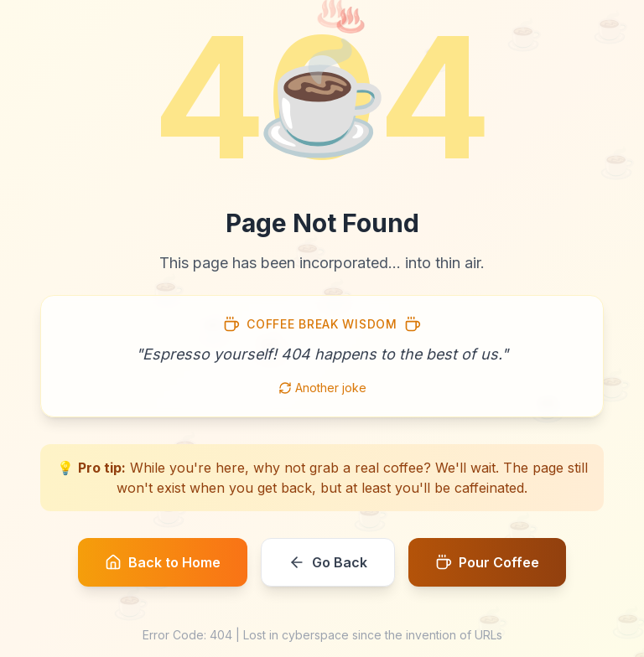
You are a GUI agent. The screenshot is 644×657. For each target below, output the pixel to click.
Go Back (328, 562)
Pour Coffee (487, 562)
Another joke (322, 388)
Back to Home (163, 562)
